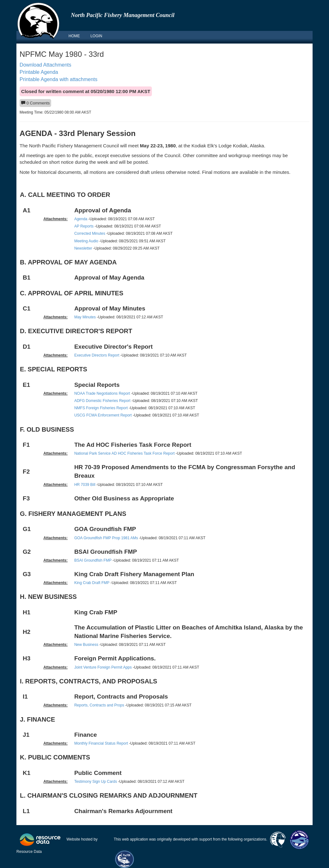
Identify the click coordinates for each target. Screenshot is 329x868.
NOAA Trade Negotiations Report (103, 393)
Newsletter (83, 248)
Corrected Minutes (90, 233)
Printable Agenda (39, 72)
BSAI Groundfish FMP (93, 560)
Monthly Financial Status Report (101, 743)
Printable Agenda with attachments (58, 79)
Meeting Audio (86, 241)
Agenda (81, 219)
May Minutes (85, 317)
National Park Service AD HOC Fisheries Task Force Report (124, 453)
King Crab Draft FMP (92, 583)
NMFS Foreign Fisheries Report (101, 408)
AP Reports (84, 226)
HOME (74, 36)
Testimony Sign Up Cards (96, 782)
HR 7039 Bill (85, 485)
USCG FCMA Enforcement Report (103, 415)
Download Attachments (45, 65)
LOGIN (96, 36)
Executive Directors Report (97, 355)
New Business (86, 645)
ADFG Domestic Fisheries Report (102, 401)
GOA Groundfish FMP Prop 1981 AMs (106, 538)
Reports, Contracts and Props (99, 705)
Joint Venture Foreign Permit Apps (103, 667)
